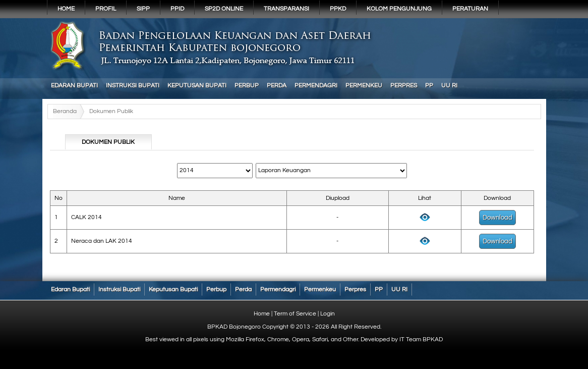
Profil (106, 9)
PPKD (338, 9)
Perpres (404, 86)
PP (429, 86)
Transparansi (286, 9)
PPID (177, 9)
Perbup (247, 86)
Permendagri (316, 86)
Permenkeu (364, 86)
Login (328, 314)
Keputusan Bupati (197, 86)
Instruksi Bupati (133, 86)
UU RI (449, 86)
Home (66, 9)
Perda (277, 86)
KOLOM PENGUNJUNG (399, 9)
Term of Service (295, 314)
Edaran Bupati (74, 86)
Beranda (65, 111)
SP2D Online (224, 9)
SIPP (143, 9)
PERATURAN (470, 9)
